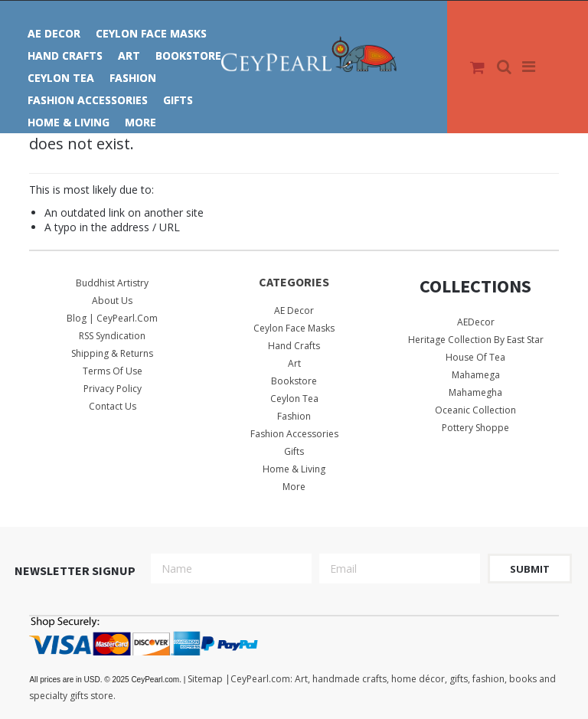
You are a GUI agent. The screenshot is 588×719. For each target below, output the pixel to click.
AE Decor (54, 33)
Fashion (133, 78)
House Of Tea (475, 357)
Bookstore (188, 56)
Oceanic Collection (475, 410)
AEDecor (476, 322)
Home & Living (69, 122)
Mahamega (476, 375)
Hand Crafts (65, 56)
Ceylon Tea (61, 78)
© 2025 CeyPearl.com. (108, 680)
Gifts (178, 100)
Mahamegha (475, 392)
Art (129, 56)
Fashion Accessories (88, 100)
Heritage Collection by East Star (476, 340)
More (140, 122)
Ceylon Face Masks (151, 33)
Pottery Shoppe (475, 428)
